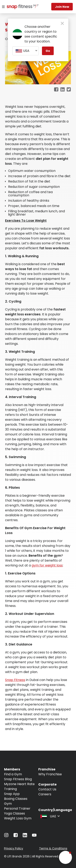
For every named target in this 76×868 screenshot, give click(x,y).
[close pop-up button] (62, 24)
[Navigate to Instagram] (6, 836)
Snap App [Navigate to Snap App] (12, 794)
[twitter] (69, 90)
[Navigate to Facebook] (16, 836)
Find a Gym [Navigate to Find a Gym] (13, 774)
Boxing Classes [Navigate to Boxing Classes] (16, 799)
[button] (65, 857)
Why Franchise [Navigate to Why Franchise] (50, 774)
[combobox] (26, 51)
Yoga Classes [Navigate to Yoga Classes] (14, 813)
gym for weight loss (47, 565)
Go (48, 51)
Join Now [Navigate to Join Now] (62, 7)
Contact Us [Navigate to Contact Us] (47, 789)
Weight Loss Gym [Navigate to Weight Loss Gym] (18, 818)
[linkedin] (63, 90)
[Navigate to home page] (18, 7)
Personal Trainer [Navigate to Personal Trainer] (17, 808)
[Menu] (3, 7)
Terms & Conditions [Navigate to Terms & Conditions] (53, 848)
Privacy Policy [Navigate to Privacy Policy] (14, 848)
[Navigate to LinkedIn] (25, 836)
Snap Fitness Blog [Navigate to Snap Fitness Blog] (18, 779)
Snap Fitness (15, 680)
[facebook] (56, 90)
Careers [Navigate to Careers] (45, 794)
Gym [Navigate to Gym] (8, 804)
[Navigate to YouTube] (34, 836)
